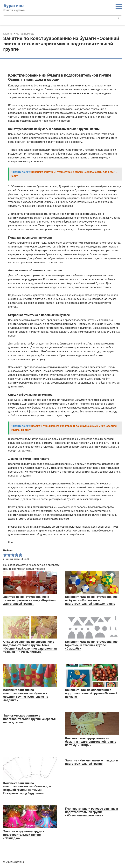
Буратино (14, 6)
